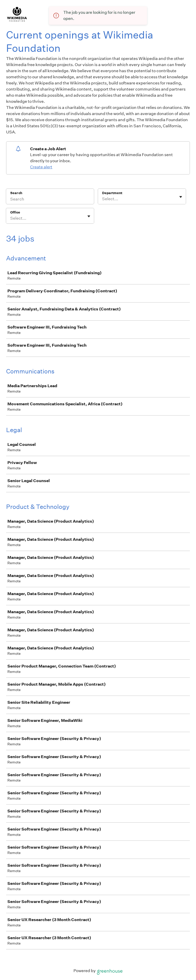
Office (15, 212)
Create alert (41, 167)
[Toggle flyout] (181, 197)
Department (112, 193)
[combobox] (102, 199)
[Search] (50, 200)
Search (16, 193)
